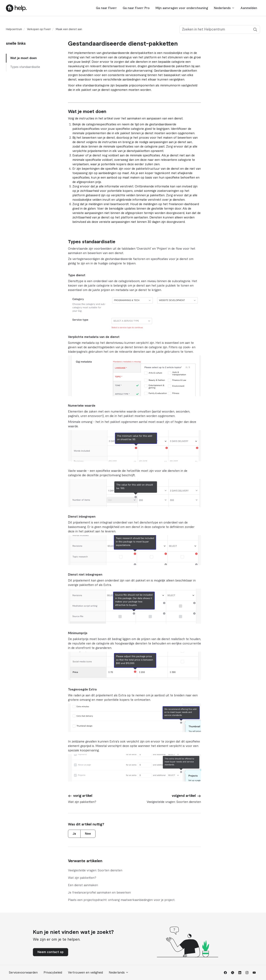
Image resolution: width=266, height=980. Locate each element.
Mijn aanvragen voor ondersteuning (182, 8)
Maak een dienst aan (69, 29)
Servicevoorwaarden (23, 973)
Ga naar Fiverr (106, 8)
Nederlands (224, 8)
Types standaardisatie (25, 67)
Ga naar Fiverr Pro (136, 8)
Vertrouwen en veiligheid (85, 973)
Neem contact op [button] (51, 952)
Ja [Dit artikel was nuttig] (74, 834)
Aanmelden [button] (249, 8)
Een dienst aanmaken (83, 885)
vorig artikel (83, 796)
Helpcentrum (14, 29)
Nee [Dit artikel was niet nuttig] (88, 834)
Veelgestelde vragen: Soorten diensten (95, 870)
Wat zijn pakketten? (82, 878)
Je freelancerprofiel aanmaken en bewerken (99, 893)
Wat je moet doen (23, 58)
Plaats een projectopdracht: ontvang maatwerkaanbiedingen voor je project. (122, 900)
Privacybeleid (53, 973)
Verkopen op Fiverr (39, 29)
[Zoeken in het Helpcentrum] (220, 29)
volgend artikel (184, 796)
